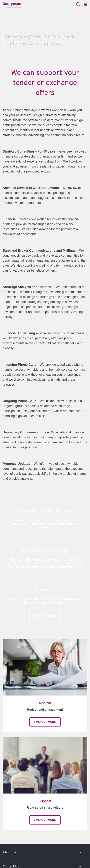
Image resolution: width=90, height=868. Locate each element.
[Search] (78, 5)
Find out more (45, 616)
